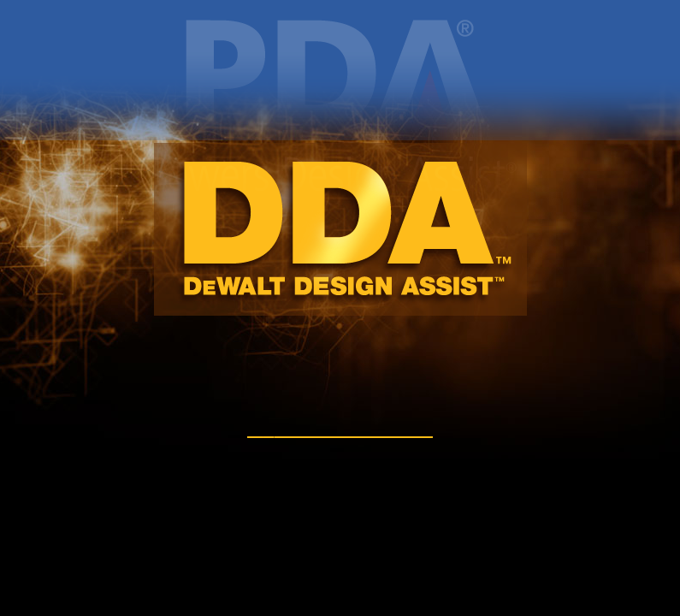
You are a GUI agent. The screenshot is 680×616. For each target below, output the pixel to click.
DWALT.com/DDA (340, 427)
